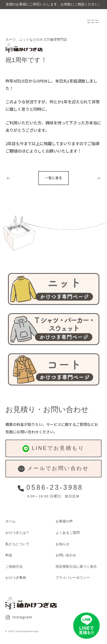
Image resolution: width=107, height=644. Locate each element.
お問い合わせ (66, 555)
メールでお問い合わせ (53, 469)
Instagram (19, 617)
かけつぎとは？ (17, 533)
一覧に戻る (54, 178)
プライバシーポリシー (73, 578)
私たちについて (17, 544)
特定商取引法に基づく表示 (76, 566)
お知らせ (62, 544)
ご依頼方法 (14, 566)
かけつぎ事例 (16, 578)
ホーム (11, 521)
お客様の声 (64, 521)
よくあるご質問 (68, 533)
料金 (9, 555)
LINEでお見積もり (53, 449)
